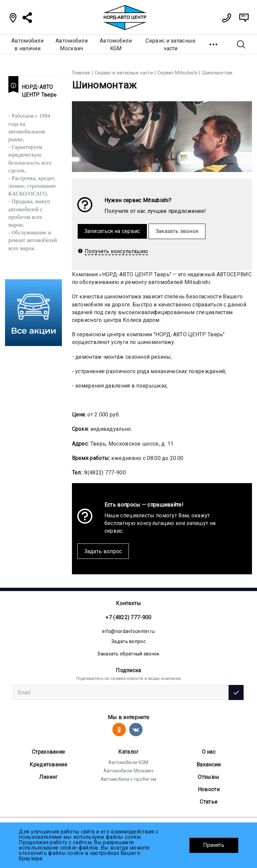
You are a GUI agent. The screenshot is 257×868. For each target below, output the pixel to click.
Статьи (208, 802)
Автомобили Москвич (128, 771)
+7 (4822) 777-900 (128, 617)
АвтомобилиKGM (116, 45)
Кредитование (48, 765)
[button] (214, 44)
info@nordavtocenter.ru (128, 631)
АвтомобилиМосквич (72, 45)
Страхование (48, 752)
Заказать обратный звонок (128, 654)
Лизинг (49, 777)
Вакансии (208, 765)
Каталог (128, 752)
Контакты (128, 603)
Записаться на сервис (112, 231)
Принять (214, 845)
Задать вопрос (103, 551)
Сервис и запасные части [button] (170, 45)
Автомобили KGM (128, 762)
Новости (209, 789)
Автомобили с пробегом (128, 779)
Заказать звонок (177, 231)
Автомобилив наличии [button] (27, 45)
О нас (209, 752)
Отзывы (208, 777)
